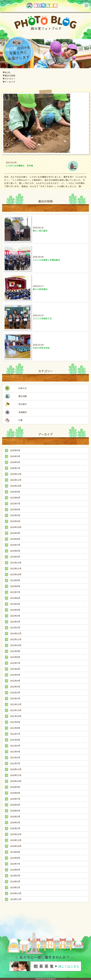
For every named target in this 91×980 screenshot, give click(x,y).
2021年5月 (15, 746)
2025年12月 (16, 474)
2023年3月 (15, 616)
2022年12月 (16, 634)
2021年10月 (16, 716)
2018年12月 (16, 893)
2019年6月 (15, 870)
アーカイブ (10, 82)
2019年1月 (15, 887)
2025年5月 (15, 515)
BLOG (8, 72)
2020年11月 (16, 775)
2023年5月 (15, 604)
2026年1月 (15, 468)
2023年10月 (16, 574)
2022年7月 (15, 663)
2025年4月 (15, 521)
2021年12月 (16, 704)
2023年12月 (16, 563)
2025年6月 (15, 509)
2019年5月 (15, 876)
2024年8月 (15, 539)
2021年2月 (15, 758)
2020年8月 (15, 793)
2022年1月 (15, 698)
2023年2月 (15, 622)
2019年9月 (15, 852)
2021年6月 (15, 740)
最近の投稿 (10, 76)
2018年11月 (16, 899)
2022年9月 (15, 651)
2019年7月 (15, 864)
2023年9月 (15, 580)
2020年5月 (15, 811)
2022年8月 (15, 657)
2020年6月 (15, 805)
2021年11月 (16, 710)
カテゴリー (10, 79)
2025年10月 (16, 486)
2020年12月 (16, 769)
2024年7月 (15, 545)
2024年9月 (15, 533)
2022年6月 (15, 669)
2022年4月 (15, 681)
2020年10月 (16, 781)
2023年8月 (15, 586)
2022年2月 (15, 693)
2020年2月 (15, 823)
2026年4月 (15, 450)
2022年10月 (16, 645)
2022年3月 (15, 687)
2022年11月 (16, 639)
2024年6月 (15, 551)
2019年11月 (16, 840)
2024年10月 (16, 527)
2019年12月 (16, 834)
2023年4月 (15, 610)
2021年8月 (15, 728)
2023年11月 (16, 569)
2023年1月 (15, 628)
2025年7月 (15, 504)
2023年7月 (15, 592)
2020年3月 (15, 817)
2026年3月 (15, 456)
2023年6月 (15, 598)
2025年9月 (15, 492)
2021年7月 (15, 734)
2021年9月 (15, 722)
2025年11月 (16, 480)
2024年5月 (15, 557)
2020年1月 (15, 828)
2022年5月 (15, 675)
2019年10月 (16, 846)
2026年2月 (15, 462)
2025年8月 (15, 498)
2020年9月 (15, 787)
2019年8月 (15, 858)
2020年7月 (15, 799)
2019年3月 (15, 882)
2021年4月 (15, 752)
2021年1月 (15, 763)
